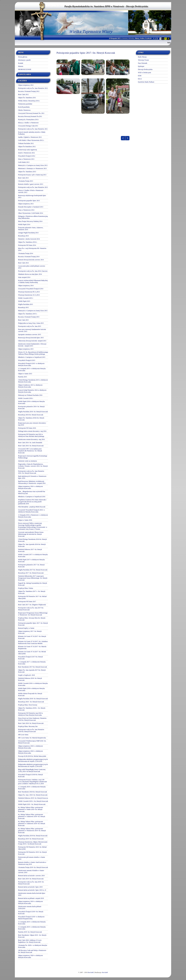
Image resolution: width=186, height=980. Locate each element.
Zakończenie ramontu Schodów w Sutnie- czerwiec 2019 (31, 871)
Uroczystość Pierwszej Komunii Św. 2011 (31, 113)
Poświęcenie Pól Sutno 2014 (27, 245)
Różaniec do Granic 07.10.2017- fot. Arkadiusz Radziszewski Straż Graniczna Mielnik (33, 642)
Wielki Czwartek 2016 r (26, 398)
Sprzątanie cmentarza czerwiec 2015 (30, 334)
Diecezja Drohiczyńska (145, 69)
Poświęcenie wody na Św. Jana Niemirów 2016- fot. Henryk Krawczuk (31, 472)
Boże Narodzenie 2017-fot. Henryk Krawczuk (33, 667)
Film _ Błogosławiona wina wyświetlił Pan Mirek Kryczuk (32, 492)
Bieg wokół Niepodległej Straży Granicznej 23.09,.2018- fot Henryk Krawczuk (32, 770)
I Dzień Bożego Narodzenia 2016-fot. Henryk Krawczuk (32, 540)
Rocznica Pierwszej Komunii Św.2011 (30, 116)
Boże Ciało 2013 (23, 178)
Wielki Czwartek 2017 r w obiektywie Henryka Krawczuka (33, 556)
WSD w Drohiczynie (145, 73)
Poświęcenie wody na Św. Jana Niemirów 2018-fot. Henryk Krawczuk (31, 731)
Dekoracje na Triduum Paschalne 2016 (30, 395)
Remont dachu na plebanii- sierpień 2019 (31, 898)
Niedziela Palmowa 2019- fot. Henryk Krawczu (33, 798)
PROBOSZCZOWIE (25, 69)
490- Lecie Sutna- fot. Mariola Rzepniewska (32, 738)
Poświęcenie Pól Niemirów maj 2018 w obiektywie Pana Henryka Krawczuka (30, 714)
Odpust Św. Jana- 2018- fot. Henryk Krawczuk (33, 795)
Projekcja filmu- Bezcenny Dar (28, 726)
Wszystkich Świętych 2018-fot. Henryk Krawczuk (30, 776)
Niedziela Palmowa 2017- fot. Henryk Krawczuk (30, 550)
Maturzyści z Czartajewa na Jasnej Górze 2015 (33, 311)
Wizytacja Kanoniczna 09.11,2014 (29, 292)
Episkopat (141, 66)
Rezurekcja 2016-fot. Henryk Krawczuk (31, 415)
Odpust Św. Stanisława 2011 (27, 98)
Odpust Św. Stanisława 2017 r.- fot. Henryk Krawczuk (32, 592)
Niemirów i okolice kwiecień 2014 (29, 239)
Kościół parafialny (24, 107)
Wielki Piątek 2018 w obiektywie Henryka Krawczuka (31, 689)
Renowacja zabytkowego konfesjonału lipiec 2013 (32, 196)
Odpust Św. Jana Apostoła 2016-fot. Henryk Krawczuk (32, 545)
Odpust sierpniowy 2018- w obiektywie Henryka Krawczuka (30, 747)
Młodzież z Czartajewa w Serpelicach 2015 (32, 357)
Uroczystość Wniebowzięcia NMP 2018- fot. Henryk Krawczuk (32, 742)
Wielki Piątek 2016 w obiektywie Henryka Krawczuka (31, 402)
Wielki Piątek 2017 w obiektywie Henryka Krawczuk (31, 561)
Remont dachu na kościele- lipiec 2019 (30, 887)
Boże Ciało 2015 (23, 320)
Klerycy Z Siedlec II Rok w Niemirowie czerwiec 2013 (31, 191)
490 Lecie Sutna (23, 735)
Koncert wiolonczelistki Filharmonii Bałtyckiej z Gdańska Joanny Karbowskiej (33, 281)
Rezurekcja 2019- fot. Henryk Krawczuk (31, 839)
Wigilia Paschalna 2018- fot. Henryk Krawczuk (33, 699)
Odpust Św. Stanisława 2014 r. (28, 242)
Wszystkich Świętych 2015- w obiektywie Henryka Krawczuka (31, 364)
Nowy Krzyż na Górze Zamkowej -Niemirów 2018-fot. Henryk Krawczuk (32, 719)
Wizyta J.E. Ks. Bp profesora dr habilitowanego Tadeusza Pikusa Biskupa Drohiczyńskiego (33, 353)
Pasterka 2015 (23, 377)
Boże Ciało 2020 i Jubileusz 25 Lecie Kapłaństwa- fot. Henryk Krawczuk (30, 941)
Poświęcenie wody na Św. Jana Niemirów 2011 (33, 129)
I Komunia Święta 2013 (26, 181)
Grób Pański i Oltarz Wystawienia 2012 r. (31, 140)
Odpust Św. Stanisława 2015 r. (28, 314)
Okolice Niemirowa (24, 110)
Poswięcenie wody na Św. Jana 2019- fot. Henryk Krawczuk (31, 883)
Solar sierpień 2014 (24, 277)
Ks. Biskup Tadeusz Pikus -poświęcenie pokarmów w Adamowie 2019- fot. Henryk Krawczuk (32, 816)
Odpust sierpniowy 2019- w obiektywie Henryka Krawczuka (30, 902)
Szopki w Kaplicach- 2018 (26, 675)
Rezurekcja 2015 (23, 307)
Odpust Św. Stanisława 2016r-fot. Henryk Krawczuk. (31, 419)
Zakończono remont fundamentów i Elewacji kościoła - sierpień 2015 (32, 345)
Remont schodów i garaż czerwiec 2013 (31, 184)
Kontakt (21, 63)
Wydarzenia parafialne (25, 104)
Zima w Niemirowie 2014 (26, 210)
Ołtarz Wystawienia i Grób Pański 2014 (31, 213)
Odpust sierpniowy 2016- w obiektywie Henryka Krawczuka (30, 487)
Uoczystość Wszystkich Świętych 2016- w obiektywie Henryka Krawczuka (31, 511)
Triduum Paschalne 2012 (26, 143)
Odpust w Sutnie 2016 (25, 520)
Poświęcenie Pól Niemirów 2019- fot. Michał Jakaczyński (32, 848)
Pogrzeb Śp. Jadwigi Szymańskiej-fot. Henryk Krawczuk (33, 584)
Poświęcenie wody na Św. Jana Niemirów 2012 (33, 88)
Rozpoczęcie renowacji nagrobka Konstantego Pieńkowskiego (33, 457)
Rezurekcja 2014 (23, 236)
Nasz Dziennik (143, 63)
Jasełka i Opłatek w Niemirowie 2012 (30, 137)
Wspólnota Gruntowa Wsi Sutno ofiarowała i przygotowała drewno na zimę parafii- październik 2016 (32, 502)
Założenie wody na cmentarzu (27, 461)
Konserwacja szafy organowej (27, 150)
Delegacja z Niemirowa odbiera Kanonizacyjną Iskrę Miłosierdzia (33, 217)
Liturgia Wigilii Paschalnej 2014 (28, 233)
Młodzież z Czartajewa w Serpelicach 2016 (32, 497)
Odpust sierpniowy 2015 (26, 349)
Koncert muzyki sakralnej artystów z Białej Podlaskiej (32, 133)
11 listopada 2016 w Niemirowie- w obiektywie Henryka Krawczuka (33, 516)
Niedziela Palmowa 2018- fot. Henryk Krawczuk (30, 679)
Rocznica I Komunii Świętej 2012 (29, 91)
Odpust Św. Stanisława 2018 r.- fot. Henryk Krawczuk (32, 709)
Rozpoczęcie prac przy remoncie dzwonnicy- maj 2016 (32, 424)
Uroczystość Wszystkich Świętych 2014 (31, 289)
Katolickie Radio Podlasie (146, 82)
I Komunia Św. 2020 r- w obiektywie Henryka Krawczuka (33, 946)
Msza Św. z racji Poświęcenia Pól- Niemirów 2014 (32, 249)
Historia (21, 66)
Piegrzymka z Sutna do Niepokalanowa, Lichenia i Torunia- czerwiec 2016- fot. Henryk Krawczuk (33, 466)
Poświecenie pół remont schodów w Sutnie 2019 (32, 858)
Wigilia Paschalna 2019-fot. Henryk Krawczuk (33, 836)
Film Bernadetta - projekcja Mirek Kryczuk (32, 507)
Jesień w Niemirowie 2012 (26, 153)
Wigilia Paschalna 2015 (26, 304)
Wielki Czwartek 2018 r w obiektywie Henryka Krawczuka (33, 684)
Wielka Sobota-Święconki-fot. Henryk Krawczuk (30, 695)
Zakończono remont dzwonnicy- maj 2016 (31, 439)
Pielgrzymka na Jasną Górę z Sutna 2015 (31, 323)
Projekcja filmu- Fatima (26, 588)
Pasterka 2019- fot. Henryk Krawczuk (30, 932)
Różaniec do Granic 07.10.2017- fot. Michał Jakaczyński (32, 653)
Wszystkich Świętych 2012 (27, 156)
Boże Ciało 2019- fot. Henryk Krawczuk (31, 879)
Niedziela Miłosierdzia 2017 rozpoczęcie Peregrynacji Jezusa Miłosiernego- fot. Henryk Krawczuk (33, 578)
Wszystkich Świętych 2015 (27, 360)
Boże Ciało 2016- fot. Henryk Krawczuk (31, 446)
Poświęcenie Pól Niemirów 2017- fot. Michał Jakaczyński (32, 597)
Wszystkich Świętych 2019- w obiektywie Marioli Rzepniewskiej (31, 918)
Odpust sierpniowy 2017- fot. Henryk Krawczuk (30, 632)
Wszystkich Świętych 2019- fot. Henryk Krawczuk (31, 913)
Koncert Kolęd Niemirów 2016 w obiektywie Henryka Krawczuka (32, 391)
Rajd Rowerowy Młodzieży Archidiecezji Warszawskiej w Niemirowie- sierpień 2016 (32, 482)
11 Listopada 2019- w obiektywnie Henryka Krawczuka (32, 923)
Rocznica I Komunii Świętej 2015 (29, 317)
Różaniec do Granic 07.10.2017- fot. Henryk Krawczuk (32, 637)
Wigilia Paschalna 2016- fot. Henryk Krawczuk (33, 412)
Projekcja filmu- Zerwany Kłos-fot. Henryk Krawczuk (32, 619)
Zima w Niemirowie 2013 (26, 159)
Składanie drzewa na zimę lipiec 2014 (30, 274)
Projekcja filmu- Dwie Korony (28, 705)
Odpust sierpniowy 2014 (26, 286)
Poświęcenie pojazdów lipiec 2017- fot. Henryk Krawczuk (33, 624)
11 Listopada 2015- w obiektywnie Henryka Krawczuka (32, 370)
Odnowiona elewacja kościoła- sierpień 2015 (32, 341)
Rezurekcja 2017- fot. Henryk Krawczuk (31, 573)
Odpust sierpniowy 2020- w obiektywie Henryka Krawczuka (30, 956)
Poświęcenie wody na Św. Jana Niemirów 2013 (33, 187)
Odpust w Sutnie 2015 (25, 374)
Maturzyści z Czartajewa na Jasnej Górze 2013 (33, 165)
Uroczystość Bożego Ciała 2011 (28, 126)
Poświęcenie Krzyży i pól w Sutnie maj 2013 (32, 175)
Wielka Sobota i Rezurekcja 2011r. (29, 101)
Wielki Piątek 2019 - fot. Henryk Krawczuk (32, 804)
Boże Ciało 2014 (23, 263)
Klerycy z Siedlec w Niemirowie (28, 123)
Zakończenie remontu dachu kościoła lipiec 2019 (32, 894)
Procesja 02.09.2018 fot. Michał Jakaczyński (32, 756)
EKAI (140, 79)
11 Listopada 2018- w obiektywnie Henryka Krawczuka (32, 788)
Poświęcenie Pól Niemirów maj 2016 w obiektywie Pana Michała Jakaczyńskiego (31, 435)
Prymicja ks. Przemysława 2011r (28, 120)
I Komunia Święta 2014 (26, 253)
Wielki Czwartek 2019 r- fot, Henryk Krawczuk (33, 801)
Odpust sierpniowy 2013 (26, 204)
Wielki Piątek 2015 (24, 301)
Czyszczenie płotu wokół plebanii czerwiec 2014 (32, 267)
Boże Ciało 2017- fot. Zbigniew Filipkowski (32, 605)
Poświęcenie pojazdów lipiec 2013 (29, 201)
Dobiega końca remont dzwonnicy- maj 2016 (32, 431)
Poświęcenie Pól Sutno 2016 (27, 428)
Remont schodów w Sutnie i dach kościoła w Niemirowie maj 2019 (32, 863)
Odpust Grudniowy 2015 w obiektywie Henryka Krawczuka (30, 386)
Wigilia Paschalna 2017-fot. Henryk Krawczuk (33, 570)
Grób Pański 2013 (24, 162)
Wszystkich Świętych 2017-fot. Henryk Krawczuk (30, 658)
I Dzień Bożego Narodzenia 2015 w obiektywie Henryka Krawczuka (33, 381)
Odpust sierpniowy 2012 (26, 85)
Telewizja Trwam (143, 60)
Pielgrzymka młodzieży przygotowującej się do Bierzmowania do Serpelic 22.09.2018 (33, 760)
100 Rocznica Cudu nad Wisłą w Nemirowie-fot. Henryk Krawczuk (32, 951)
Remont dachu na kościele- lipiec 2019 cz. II (32, 890)
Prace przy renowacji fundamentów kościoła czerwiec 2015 (32, 330)
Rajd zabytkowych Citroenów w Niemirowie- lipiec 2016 (32, 477)
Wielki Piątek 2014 (24, 224)
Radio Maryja (142, 57)
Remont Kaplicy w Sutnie (26, 628)
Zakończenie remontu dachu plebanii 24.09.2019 (30, 908)
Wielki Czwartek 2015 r (26, 298)
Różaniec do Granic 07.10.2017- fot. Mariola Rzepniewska (32, 648)
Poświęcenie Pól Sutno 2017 (27, 602)
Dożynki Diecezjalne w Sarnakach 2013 (31, 207)
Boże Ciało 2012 (23, 94)
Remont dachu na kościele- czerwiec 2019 (31, 876)
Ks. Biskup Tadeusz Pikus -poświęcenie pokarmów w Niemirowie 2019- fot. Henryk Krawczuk (32, 831)
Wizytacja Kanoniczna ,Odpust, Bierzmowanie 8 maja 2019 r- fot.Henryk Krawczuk (33, 843)
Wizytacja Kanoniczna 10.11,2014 (29, 295)
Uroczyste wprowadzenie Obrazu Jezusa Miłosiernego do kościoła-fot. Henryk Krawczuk (31, 534)
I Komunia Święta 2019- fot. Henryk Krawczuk (33, 867)
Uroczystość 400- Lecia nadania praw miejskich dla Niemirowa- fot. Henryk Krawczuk (30, 451)
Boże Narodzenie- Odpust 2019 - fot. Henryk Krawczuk (32, 936)
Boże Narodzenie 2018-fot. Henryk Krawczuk (33, 792)
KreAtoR (91, 972)
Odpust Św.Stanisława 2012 (27, 147)
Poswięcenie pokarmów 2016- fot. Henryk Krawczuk (31, 408)
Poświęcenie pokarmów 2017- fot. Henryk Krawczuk (31, 566)
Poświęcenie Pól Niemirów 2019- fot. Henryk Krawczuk (32, 853)
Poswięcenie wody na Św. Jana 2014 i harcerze (33, 271)
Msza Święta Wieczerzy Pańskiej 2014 (30, 221)
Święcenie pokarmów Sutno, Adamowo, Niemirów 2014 (31, 229)
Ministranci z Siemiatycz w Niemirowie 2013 (32, 168)
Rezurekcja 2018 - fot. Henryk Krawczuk (31, 702)
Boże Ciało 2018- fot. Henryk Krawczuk (31, 723)
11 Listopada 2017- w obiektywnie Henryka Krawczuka (32, 663)
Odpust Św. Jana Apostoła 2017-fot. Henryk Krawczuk (32, 671)
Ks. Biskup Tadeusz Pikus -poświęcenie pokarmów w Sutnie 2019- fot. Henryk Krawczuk (31, 809)
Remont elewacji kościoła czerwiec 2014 (31, 260)
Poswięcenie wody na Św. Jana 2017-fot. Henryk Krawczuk (31, 609)
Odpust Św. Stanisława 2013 (27, 172)
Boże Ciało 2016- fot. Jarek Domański (30, 443)
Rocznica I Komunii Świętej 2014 (29, 257)
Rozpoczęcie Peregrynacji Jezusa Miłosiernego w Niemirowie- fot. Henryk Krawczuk (33, 614)
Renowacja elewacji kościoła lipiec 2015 (31, 338)
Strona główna (23, 57)
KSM (140, 76)
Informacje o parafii (24, 60)
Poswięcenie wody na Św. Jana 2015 (30, 326)
